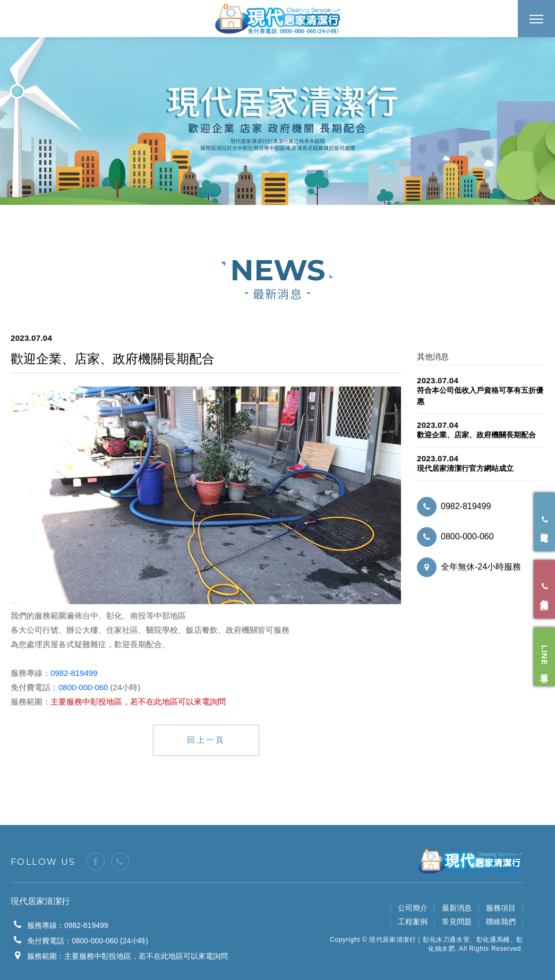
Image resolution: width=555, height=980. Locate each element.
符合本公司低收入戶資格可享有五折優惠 (480, 396)
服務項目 (501, 908)
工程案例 (413, 922)
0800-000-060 (83, 687)
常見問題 (457, 922)
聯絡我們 (501, 922)
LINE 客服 (545, 657)
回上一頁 (206, 740)
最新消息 (457, 908)
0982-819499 (74, 673)
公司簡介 (413, 908)
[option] (277, 121)
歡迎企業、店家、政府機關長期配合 (476, 435)
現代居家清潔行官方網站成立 (465, 468)
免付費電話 (545, 589)
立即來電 (545, 522)
